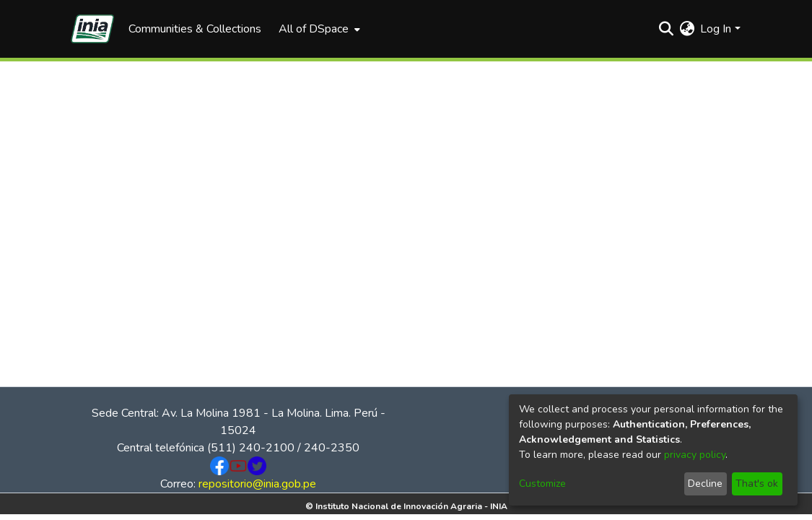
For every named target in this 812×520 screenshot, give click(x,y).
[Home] (92, 29)
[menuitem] (318, 29)
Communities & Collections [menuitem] (195, 29)
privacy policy (695, 455)
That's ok (757, 484)
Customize (542, 484)
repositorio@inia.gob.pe (257, 484)
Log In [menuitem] (716, 29)
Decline (705, 484)
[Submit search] (666, 29)
